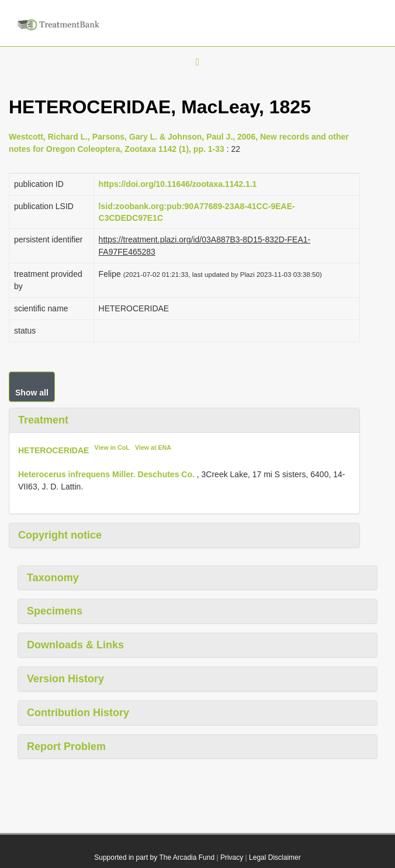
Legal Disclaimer (275, 857)
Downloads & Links (75, 645)
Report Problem (66, 747)
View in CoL (112, 447)
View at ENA (153, 447)
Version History (65, 679)
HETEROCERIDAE (53, 450)
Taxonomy (53, 578)
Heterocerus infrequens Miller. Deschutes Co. (106, 474)
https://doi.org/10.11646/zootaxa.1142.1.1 (178, 184)
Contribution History (78, 713)
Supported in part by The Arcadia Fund (154, 857)
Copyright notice (60, 535)
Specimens (55, 611)
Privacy (232, 857)
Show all (32, 393)
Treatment (43, 420)
